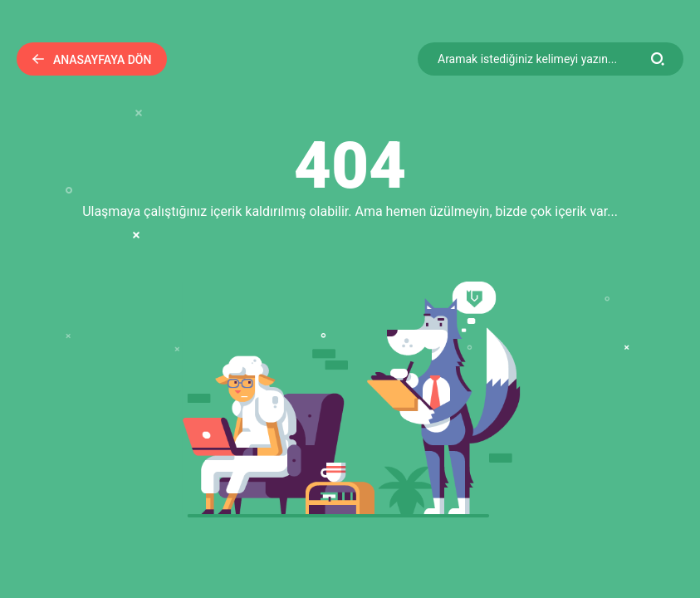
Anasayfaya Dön (92, 60)
